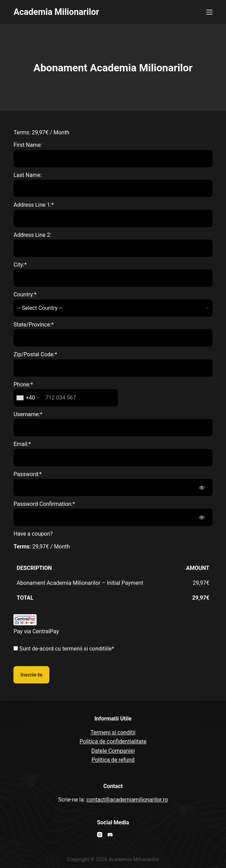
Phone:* (23, 384)
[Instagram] (100, 835)
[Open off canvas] (209, 12)
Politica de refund (113, 760)
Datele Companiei (113, 751)
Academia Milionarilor (56, 12)
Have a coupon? (33, 534)
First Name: (28, 145)
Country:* (25, 294)
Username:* (28, 414)
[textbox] (66, 398)
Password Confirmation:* (44, 504)
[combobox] (27, 398)
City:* (20, 265)
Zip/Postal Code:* (35, 354)
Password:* (27, 474)
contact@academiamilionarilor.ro (127, 800)
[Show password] (202, 487)
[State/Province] (113, 338)
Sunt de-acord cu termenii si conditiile (65, 649)
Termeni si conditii (113, 732)
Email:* (22, 444)
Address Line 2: (32, 235)
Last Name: (27, 175)
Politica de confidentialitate (113, 741)
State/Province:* (34, 325)
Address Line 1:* (34, 205)
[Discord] (110, 835)
